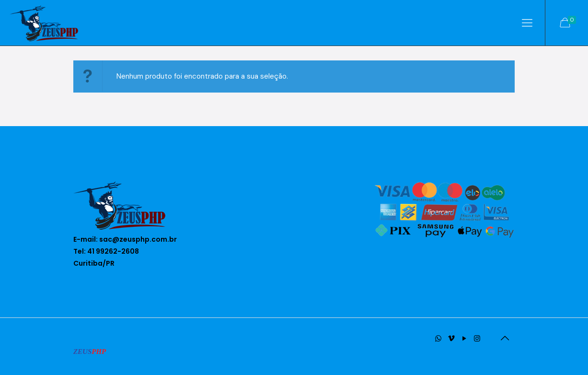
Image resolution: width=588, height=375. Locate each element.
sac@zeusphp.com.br (138, 239)
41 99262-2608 (113, 251)
